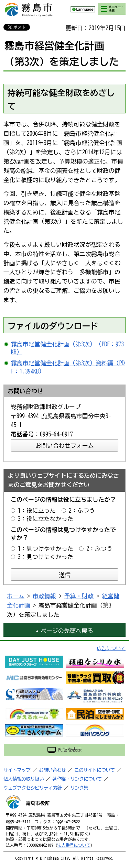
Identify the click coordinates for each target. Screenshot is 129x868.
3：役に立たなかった (46, 519)
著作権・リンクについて (77, 779)
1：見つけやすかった (46, 549)
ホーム (16, 596)
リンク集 (79, 788)
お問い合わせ (52, 770)
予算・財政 (79, 596)
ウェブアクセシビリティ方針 (33, 788)
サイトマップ (17, 770)
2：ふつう (82, 510)
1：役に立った (37, 510)
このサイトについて (94, 770)
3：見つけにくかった (46, 557)
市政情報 (44, 596)
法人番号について (74, 845)
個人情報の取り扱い (24, 779)
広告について (111, 648)
